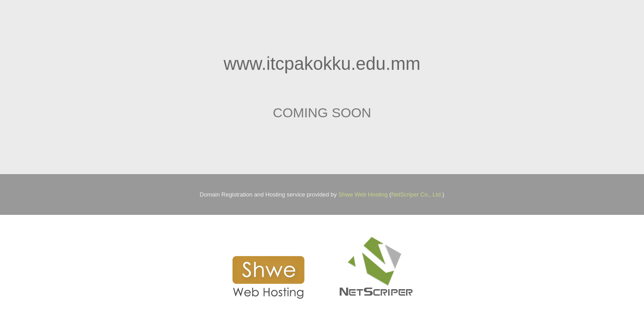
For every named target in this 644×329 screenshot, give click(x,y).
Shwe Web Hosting (363, 194)
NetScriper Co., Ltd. (417, 194)
